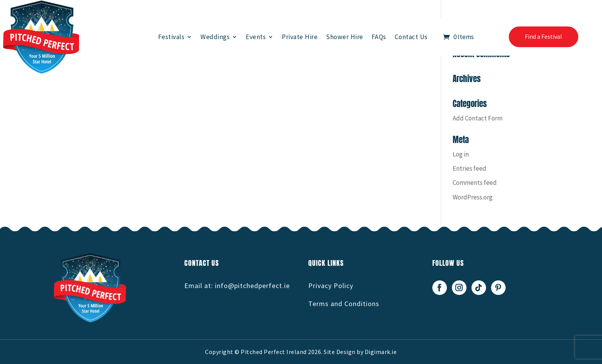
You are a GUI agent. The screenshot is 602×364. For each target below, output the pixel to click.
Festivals (171, 37)
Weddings (215, 37)
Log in (461, 154)
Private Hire (300, 37)
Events (256, 37)
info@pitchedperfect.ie (252, 286)
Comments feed (475, 183)
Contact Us (411, 37)
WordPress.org (473, 197)
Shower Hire (345, 37)
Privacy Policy (331, 286)
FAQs (379, 37)
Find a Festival (543, 36)
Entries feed (470, 168)
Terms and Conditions (344, 304)
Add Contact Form (478, 118)
